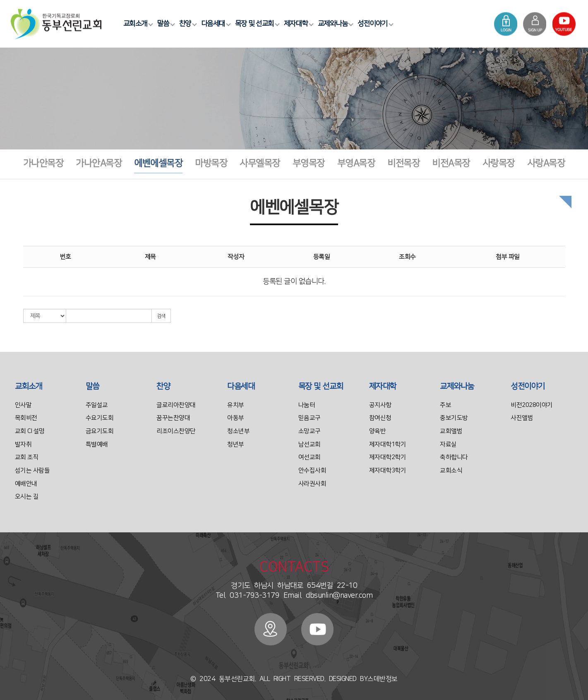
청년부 (236, 444)
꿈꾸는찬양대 (173, 418)
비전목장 (403, 163)
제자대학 (298, 24)
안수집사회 (312, 470)
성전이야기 (374, 24)
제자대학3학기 (388, 470)
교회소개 (137, 24)
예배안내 (26, 484)
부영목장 (309, 163)
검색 (161, 316)
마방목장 (211, 163)
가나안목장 (43, 163)
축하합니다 (454, 457)
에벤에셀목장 (158, 163)
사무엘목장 (260, 163)
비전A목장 (451, 163)
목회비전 (26, 418)
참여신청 (380, 418)
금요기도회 (100, 431)
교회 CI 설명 (30, 431)
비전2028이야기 (532, 405)
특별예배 (97, 444)
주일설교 (97, 405)
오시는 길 (27, 497)
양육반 (378, 431)
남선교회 (310, 444)
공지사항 (380, 405)
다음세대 (215, 24)
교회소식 (451, 470)
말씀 (165, 24)
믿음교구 (310, 418)
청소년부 (238, 431)
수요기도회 (100, 418)
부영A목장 (356, 163)
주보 (445, 405)
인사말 (23, 405)
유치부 (236, 405)
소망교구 (310, 431)
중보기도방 (454, 418)
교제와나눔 (335, 24)
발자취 (23, 444)
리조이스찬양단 (176, 431)
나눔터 (307, 405)
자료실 (448, 444)
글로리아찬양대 (176, 405)
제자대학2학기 (388, 457)
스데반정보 (383, 679)
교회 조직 (27, 457)
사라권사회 (312, 484)
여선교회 (310, 457)
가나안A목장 (99, 163)
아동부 (236, 418)
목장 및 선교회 (256, 24)
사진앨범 (522, 418)
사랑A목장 (546, 163)
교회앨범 (451, 431)
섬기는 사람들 (32, 470)
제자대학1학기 (388, 444)
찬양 (187, 24)
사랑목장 (499, 163)
